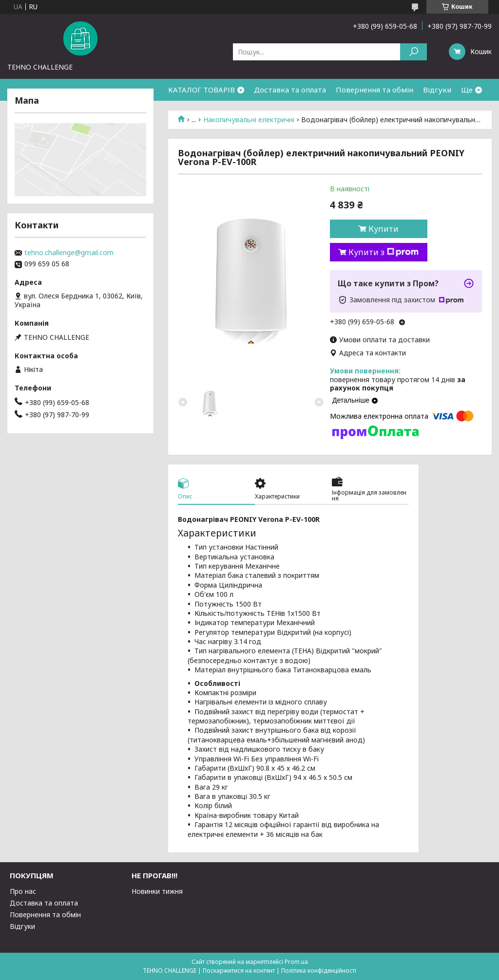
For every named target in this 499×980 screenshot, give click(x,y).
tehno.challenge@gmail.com (69, 253)
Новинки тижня (157, 891)
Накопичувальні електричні (249, 120)
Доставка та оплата (290, 90)
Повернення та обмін (374, 90)
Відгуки (437, 90)
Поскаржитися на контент (239, 971)
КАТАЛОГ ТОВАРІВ (202, 90)
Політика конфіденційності (319, 971)
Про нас (23, 891)
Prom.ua (296, 962)
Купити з (384, 252)
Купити (384, 229)
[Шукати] (413, 52)
